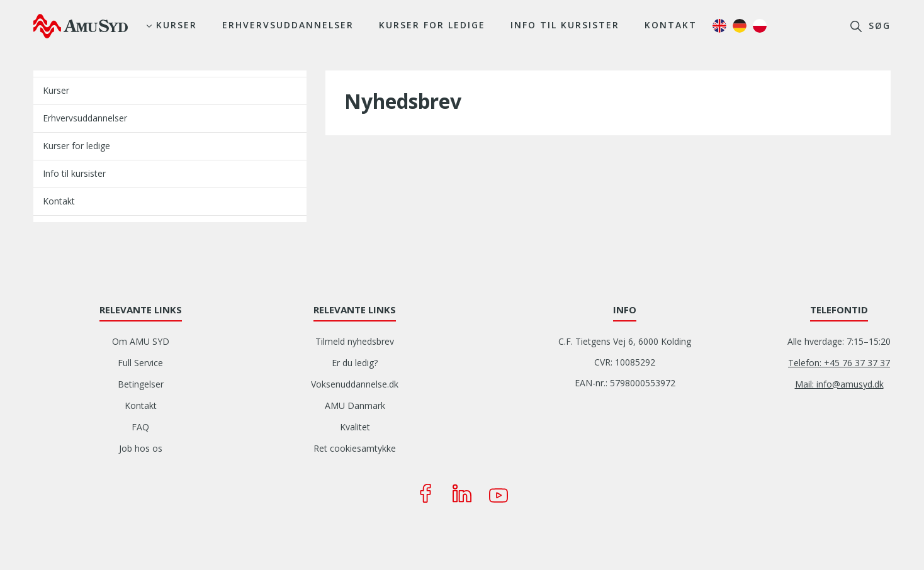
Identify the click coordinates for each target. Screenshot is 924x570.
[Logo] (81, 26)
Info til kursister (565, 25)
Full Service (140, 363)
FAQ (140, 427)
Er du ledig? (355, 363)
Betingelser (141, 384)
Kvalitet (355, 427)
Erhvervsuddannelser (288, 25)
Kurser (177, 25)
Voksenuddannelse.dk (355, 384)
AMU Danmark (355, 405)
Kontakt (671, 25)
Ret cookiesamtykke (355, 448)
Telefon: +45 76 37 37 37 (839, 363)
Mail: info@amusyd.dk (839, 384)
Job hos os (141, 448)
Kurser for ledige (432, 25)
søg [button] (878, 25)
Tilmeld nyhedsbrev (355, 341)
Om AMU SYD (141, 341)
